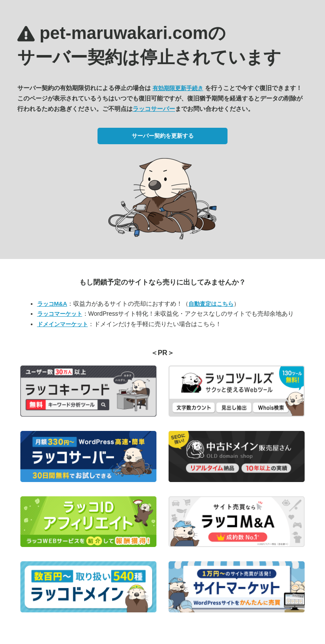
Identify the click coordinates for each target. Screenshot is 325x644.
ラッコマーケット (60, 314)
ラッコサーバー (154, 109)
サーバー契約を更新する (163, 136)
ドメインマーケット (63, 324)
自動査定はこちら (211, 304)
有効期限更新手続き (178, 88)
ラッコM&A (52, 304)
